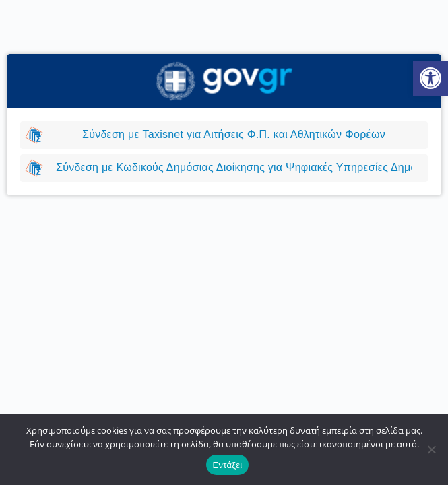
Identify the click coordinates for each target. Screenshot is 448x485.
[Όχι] (431, 449)
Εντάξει (228, 465)
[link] (430, 78)
